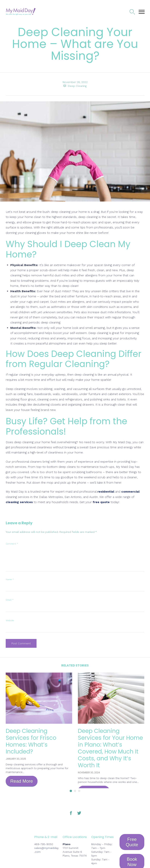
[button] (22, 781)
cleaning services (19, 502)
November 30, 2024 (89, 772)
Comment (12, 544)
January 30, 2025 (16, 759)
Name (10, 579)
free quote (101, 502)
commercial (130, 492)
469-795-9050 (44, 844)
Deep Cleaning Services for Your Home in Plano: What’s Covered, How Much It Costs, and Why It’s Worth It (110, 748)
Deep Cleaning (77, 86)
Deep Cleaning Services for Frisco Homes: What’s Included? (31, 741)
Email (10, 600)
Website (10, 620)
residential (106, 492)
